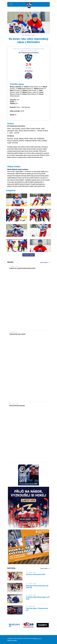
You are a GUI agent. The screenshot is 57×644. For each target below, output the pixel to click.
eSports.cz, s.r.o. (37, 638)
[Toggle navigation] (11, 4)
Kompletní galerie (29, 255)
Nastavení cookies (12, 640)
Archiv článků (45, 568)
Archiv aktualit (45, 262)
